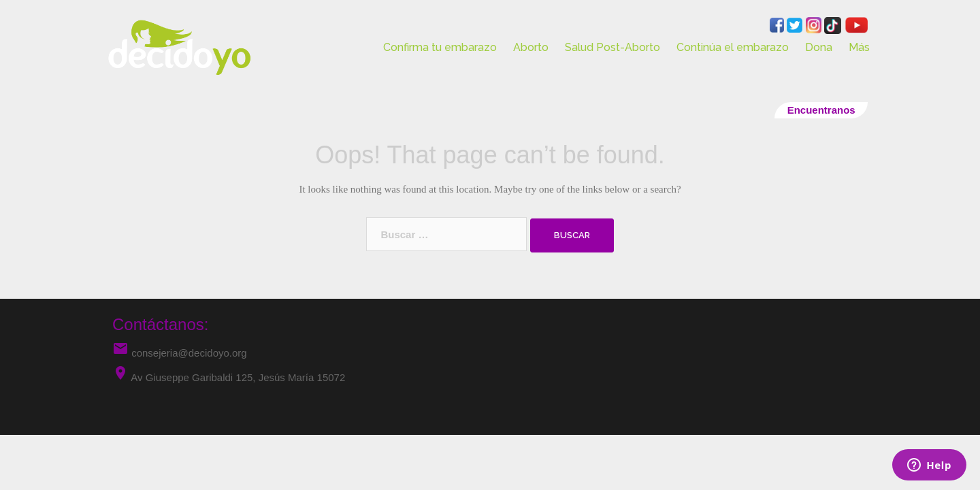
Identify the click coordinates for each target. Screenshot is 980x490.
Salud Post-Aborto (612, 47)
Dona (819, 47)
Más (859, 47)
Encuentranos (821, 110)
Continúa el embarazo (733, 47)
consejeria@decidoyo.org (180, 353)
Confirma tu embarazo (440, 47)
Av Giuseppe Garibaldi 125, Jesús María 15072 (238, 377)
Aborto (531, 47)
